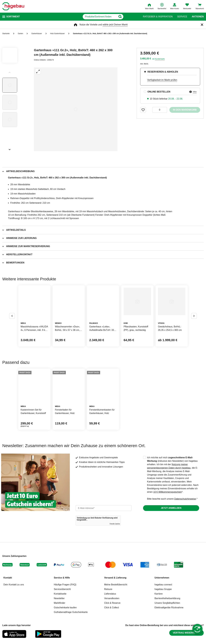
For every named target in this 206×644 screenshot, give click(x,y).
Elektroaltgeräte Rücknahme (169, 608)
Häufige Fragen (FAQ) (65, 585)
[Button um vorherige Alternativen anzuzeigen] (12, 316)
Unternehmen (162, 578)
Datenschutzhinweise (185, 499)
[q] (100, 17)
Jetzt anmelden (171, 508)
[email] (104, 508)
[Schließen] (202, 25)
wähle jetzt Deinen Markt (115, 25)
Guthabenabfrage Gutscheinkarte (71, 612)
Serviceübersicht (62, 589)
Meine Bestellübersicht (116, 585)
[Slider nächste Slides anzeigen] (10, 149)
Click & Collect (112, 608)
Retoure (108, 589)
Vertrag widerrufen (186, 633)
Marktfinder (60, 603)
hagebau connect (163, 585)
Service (182, 17)
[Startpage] (13, 6)
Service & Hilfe (62, 578)
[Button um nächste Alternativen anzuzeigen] (194, 316)
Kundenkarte (160, 59)
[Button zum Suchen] (133, 17)
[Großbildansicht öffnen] (76, 109)
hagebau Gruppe (163, 589)
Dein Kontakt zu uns (14, 585)
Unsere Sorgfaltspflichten (167, 603)
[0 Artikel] (160, 110)
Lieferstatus (110, 594)
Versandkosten (112, 598)
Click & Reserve (112, 603)
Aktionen (198, 17)
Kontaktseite (60, 594)
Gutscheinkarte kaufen (65, 608)
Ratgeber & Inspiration (158, 17)
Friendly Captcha (115, 524)
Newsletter (59, 598)
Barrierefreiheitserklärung (167, 598)
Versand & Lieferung (115, 578)
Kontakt (8, 578)
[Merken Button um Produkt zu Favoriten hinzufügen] (143, 110)
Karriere (159, 594)
